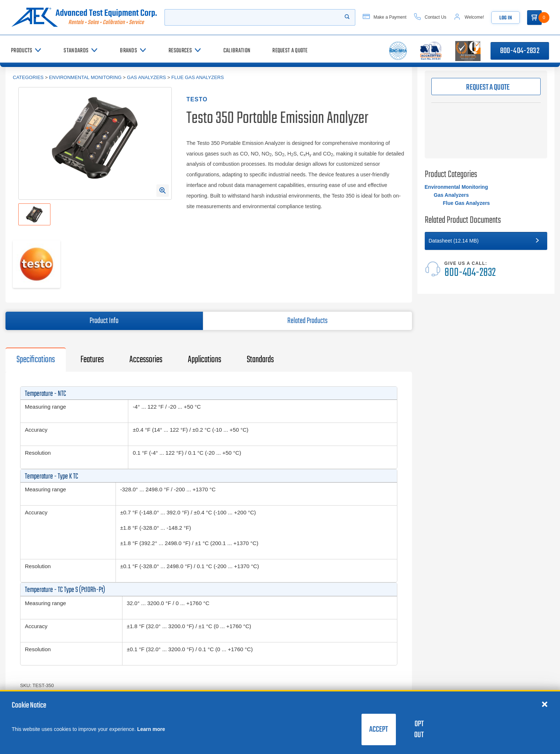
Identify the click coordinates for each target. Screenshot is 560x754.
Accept (379, 729)
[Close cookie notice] (545, 704)
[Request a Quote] (290, 51)
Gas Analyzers (146, 77)
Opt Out (419, 729)
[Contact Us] (430, 17)
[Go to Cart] (534, 18)
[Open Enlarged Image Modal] (163, 191)
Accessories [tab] (146, 360)
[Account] (469, 17)
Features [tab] (92, 360)
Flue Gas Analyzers (198, 77)
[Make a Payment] (385, 17)
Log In (506, 18)
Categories (28, 77)
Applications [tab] (205, 360)
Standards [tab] (260, 360)
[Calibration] (237, 51)
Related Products (307, 321)
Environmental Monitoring (85, 77)
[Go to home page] (84, 17)
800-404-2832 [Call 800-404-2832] (520, 51)
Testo (197, 99)
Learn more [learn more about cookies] (151, 729)
